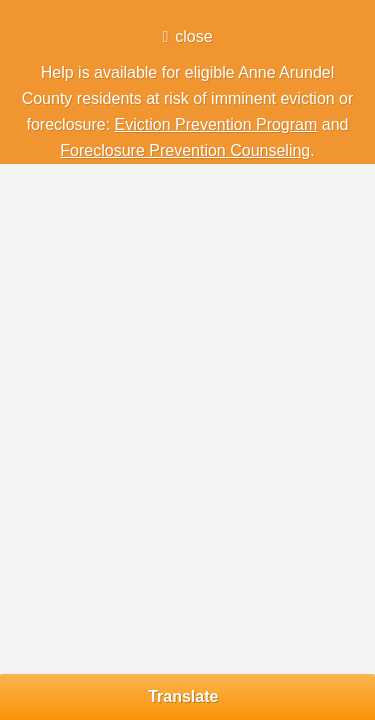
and (332, 124)
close (193, 36)
